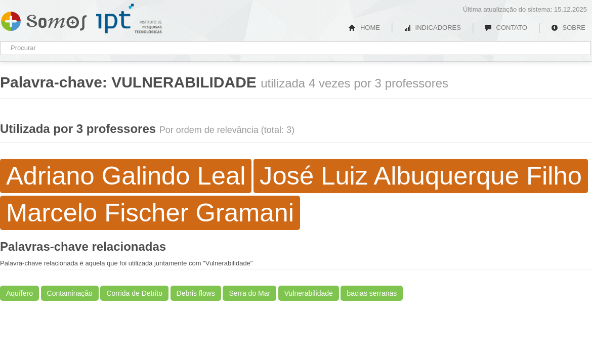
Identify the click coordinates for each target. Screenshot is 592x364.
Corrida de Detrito (134, 293)
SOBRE (568, 28)
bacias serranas (372, 293)
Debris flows (196, 293)
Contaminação (70, 293)
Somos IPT (44, 19)
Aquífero (19, 293)
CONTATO (506, 28)
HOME (364, 28)
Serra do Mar (249, 293)
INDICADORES (432, 28)
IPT (129, 19)
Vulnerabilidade (309, 293)
